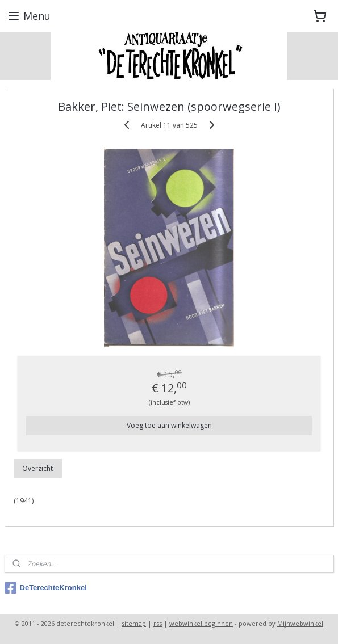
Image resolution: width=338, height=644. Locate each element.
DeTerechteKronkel (46, 588)
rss (158, 623)
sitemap (134, 623)
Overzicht (37, 468)
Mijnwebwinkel (300, 623)
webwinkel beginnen (201, 623)
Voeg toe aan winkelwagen (169, 425)
